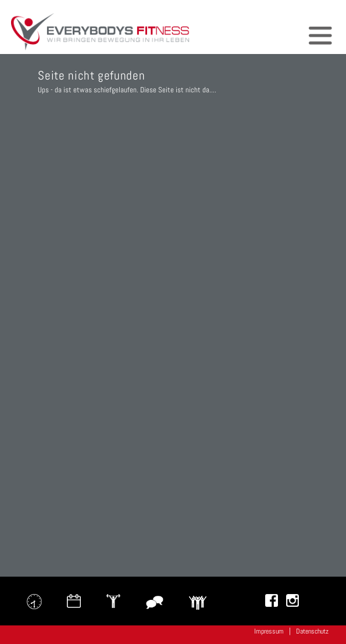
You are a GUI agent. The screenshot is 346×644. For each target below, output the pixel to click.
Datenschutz (312, 631)
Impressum (269, 631)
